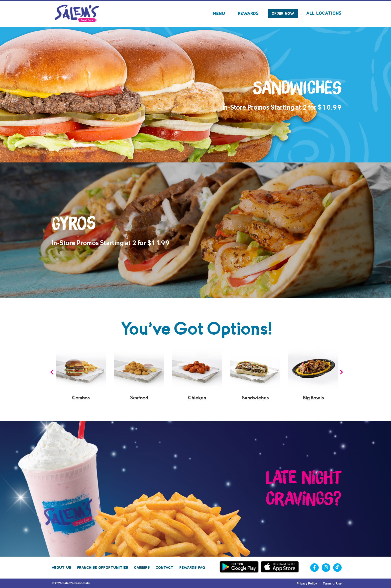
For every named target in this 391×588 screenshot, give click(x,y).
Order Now (283, 13)
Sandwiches (255, 398)
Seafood (139, 398)
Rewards (248, 13)
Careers (142, 568)
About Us (62, 568)
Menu (219, 13)
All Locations (324, 13)
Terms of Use (332, 584)
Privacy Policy (307, 584)
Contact (165, 568)
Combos (81, 398)
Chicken (197, 398)
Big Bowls (313, 398)
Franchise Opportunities (103, 568)
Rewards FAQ (192, 568)
